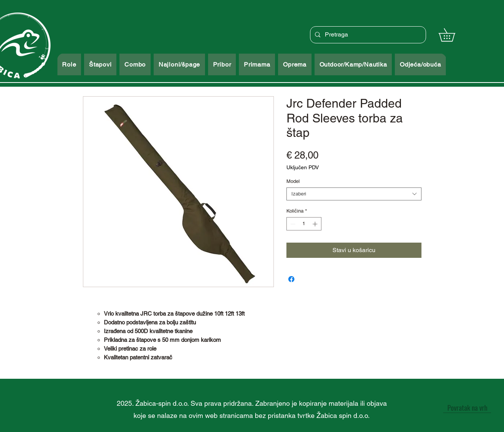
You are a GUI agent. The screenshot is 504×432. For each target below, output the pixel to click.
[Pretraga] (367, 35)
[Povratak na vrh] (467, 407)
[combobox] (354, 194)
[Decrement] (292, 224)
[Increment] (316, 224)
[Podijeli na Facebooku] (291, 279)
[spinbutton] (304, 224)
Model (293, 181)
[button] (453, 35)
